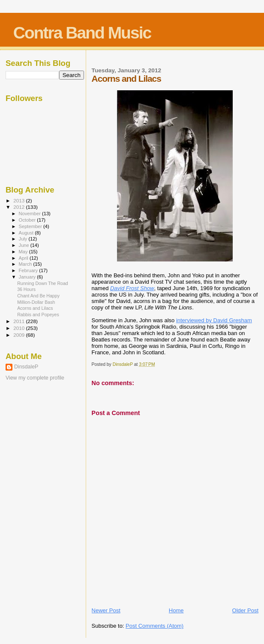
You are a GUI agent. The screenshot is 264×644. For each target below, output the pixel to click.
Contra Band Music (82, 33)
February (29, 270)
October (28, 220)
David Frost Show (132, 288)
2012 (19, 207)
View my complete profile (35, 378)
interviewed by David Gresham (214, 320)
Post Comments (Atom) (154, 626)
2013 (19, 200)
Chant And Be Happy (38, 296)
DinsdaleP (26, 367)
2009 (19, 335)
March (26, 264)
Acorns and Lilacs (35, 308)
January (28, 277)
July (24, 239)
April (24, 258)
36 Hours (26, 289)
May (24, 252)
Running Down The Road (43, 283)
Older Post (245, 610)
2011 (19, 321)
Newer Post (106, 610)
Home (176, 610)
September (31, 226)
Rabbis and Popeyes (38, 315)
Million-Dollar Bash (36, 302)
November (30, 214)
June (25, 245)
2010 (19, 328)
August (27, 233)
